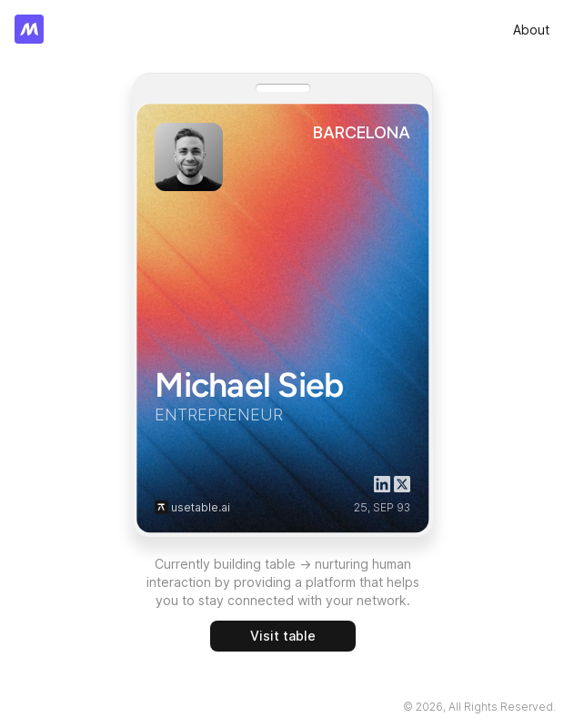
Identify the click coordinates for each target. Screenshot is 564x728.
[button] (161, 507)
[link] (531, 30)
